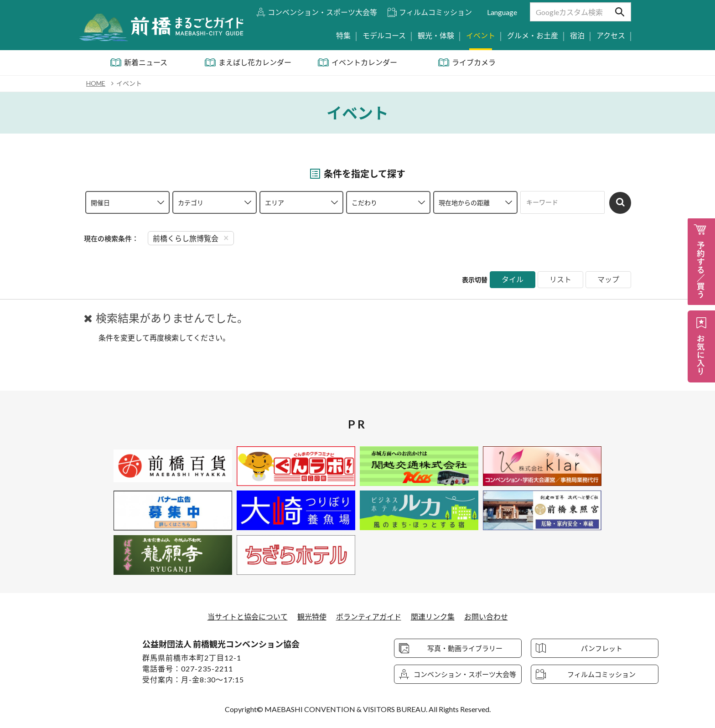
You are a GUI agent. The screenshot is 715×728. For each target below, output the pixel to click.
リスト (560, 280)
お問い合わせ (486, 617)
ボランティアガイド (369, 617)
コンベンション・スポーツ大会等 (322, 12)
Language (502, 12)
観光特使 (312, 617)
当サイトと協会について (248, 617)
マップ (608, 280)
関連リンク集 (433, 617)
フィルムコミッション (435, 12)
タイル (513, 280)
